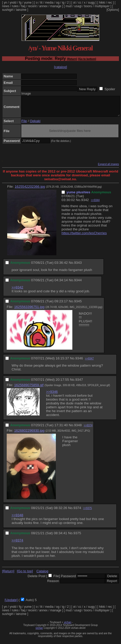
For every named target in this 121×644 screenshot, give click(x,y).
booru (88, 6)
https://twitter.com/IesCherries (84, 237)
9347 (79, 383)
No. (79, 204)
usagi (78, 6)
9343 (78, 266)
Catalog (42, 575)
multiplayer (102, 6)
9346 (79, 362)
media (49, 3)
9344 (78, 284)
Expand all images (108, 168)
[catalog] (60, 67)
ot (74, 3)
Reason (53, 585)
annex (43, 6)
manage (56, 6)
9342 (85, 204)
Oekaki (35, 125)
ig (63, 3)
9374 (77, 512)
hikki (102, 3)
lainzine (21, 10)
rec (110, 3)
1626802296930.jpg (29, 434)
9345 (78, 305)
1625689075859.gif (29, 389)
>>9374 (88, 429)
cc (80, 3)
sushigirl (8, 10)
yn (6, 3)
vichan (68, 626)
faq (23, 6)
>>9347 (89, 362)
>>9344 (95, 204)
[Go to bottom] (87, 59)
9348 (78, 429)
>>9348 (17, 519)
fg (20, 3)
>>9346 (52, 396)
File (24, 125)
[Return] (72, 59)
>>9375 (88, 512)
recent (32, 6)
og (58, 3)
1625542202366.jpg (30, 190)
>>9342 (17, 291)
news (6, 6)
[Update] (11, 604)
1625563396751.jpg (29, 311)
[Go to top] (25, 575)
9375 (77, 537)
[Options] (113, 10)
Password (68, 580)
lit (41, 3)
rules (15, 6)
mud (69, 6)
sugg (91, 3)
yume (28, 3)
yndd (13, 3)
